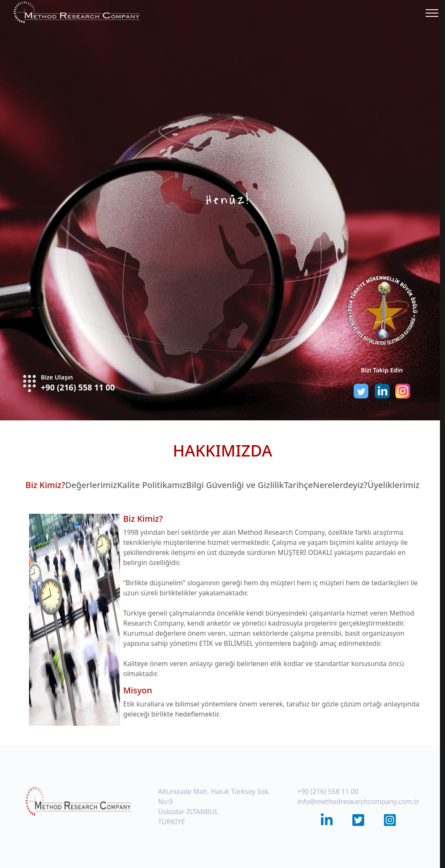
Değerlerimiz (91, 485)
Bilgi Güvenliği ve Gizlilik (235, 485)
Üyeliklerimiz (393, 485)
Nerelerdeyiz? (340, 485)
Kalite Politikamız (152, 485)
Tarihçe (298, 485)
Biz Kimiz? (45, 485)
